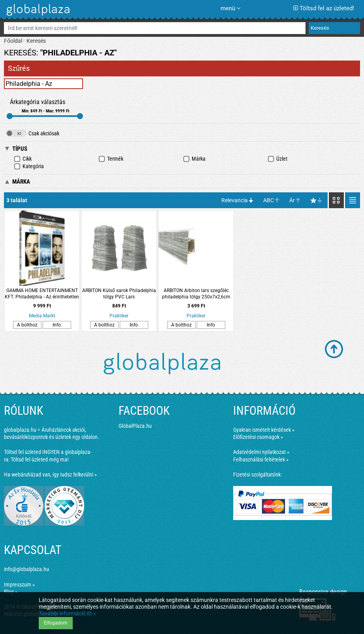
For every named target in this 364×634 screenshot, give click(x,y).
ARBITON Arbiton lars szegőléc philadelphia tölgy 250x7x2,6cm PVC (196, 294)
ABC (269, 200)
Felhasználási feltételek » (261, 459)
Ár (292, 200)
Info (57, 325)
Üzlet (277, 159)
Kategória (29, 166)
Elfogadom (56, 623)
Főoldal (13, 41)
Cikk (23, 159)
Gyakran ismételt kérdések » (264, 430)
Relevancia (235, 200)
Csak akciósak (33, 133)
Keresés (36, 41)
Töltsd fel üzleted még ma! (40, 459)
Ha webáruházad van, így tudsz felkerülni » (50, 475)
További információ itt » (67, 613)
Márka (194, 159)
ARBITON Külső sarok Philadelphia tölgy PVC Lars (119, 294)
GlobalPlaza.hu (135, 426)
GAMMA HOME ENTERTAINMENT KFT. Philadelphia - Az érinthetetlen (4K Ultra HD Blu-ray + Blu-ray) (42, 294)
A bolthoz (27, 325)
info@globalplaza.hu (26, 569)
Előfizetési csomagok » (258, 437)
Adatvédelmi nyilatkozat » (261, 452)
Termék (111, 159)
